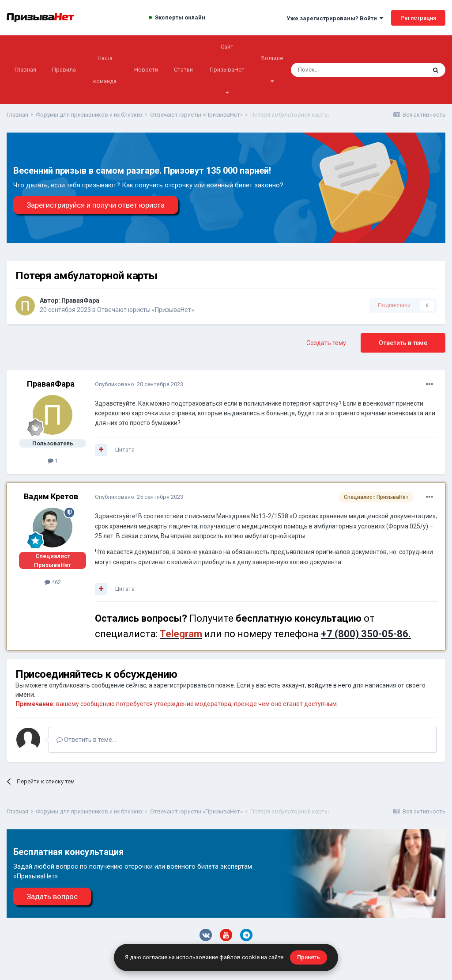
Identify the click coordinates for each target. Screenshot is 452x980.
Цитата (125, 450)
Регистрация (418, 18)
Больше (272, 69)
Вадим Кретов (51, 496)
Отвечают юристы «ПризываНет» (146, 310)
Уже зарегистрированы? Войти (335, 18)
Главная (25, 70)
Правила (64, 70)
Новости (146, 70)
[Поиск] (335, 70)
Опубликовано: (139, 384)
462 (53, 582)
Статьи (183, 70)
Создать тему (326, 343)
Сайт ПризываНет (227, 69)
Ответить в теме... (86, 740)
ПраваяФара (80, 300)
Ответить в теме (403, 343)
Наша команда (105, 70)
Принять (309, 957)
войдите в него (330, 685)
